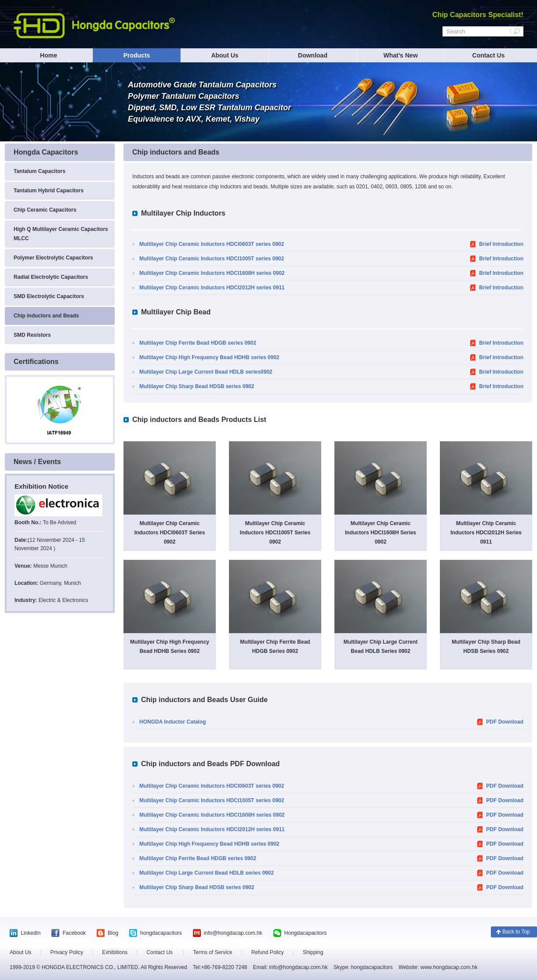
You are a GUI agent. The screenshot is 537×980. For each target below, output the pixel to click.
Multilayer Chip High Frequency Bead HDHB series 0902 (209, 357)
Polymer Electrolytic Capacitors (53, 258)
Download (313, 55)
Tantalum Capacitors (40, 171)
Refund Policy (268, 952)
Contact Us (489, 55)
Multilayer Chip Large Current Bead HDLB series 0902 (207, 873)
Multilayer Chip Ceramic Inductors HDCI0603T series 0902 (212, 244)
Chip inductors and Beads (46, 316)
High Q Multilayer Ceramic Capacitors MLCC (61, 234)
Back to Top (516, 932)
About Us (225, 55)
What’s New (400, 55)
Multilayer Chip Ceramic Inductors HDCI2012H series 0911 (212, 288)
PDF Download (505, 722)
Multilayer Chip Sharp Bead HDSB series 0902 (197, 386)
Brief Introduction (501, 244)
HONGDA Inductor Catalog (173, 722)
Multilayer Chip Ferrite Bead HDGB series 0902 (198, 343)
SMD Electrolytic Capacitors (49, 296)
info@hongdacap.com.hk (233, 933)
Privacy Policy (67, 952)
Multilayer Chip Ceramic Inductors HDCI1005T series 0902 (212, 259)
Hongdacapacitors (306, 933)
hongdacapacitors (161, 933)
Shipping (313, 952)
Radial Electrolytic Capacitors (51, 277)
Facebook (74, 933)
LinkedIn (31, 933)
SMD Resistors (32, 335)
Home (49, 55)
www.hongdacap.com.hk (448, 967)
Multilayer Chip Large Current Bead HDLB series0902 (206, 372)
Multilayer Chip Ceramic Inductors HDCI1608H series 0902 (212, 273)
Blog (113, 933)
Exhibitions (115, 952)
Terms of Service (212, 952)
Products (137, 55)
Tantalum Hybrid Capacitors (49, 191)
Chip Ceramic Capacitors (45, 210)
